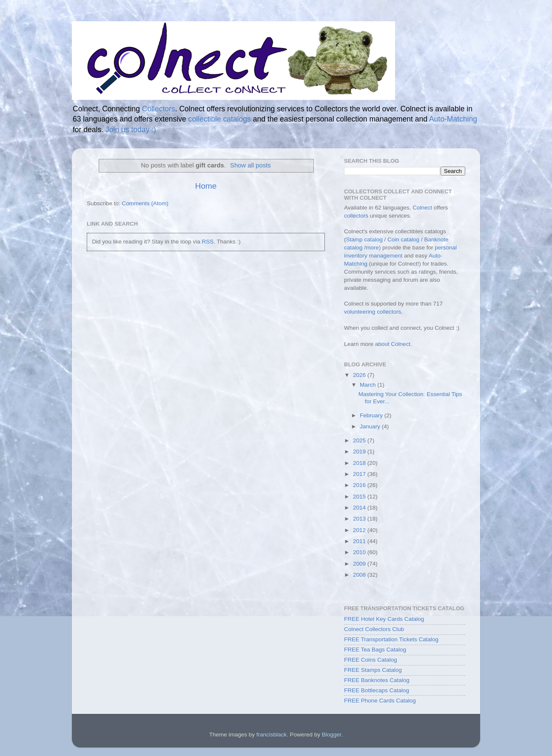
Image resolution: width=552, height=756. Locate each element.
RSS (208, 242)
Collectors (159, 109)
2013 (360, 519)
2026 (360, 375)
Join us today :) (131, 130)
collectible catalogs (220, 119)
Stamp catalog (364, 239)
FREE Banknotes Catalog (377, 680)
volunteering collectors (373, 312)
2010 (360, 552)
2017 (360, 474)
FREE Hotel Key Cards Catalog (384, 619)
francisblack (272, 735)
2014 (360, 508)
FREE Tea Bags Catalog (375, 650)
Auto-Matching (453, 119)
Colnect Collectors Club (374, 629)
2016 (360, 485)
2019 (360, 452)
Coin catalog (403, 239)
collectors (356, 216)
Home (206, 186)
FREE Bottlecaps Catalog (377, 690)
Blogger (332, 735)
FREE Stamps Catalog (373, 670)
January (371, 426)
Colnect (422, 208)
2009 (360, 564)
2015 (360, 497)
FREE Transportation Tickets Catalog (391, 639)
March (368, 385)
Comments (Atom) (145, 203)
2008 (360, 575)
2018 (360, 463)
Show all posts (250, 165)
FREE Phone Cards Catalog (380, 701)
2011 (360, 541)
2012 (360, 530)
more (372, 248)
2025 (360, 440)
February (372, 415)
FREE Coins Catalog (371, 660)
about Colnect (393, 344)
